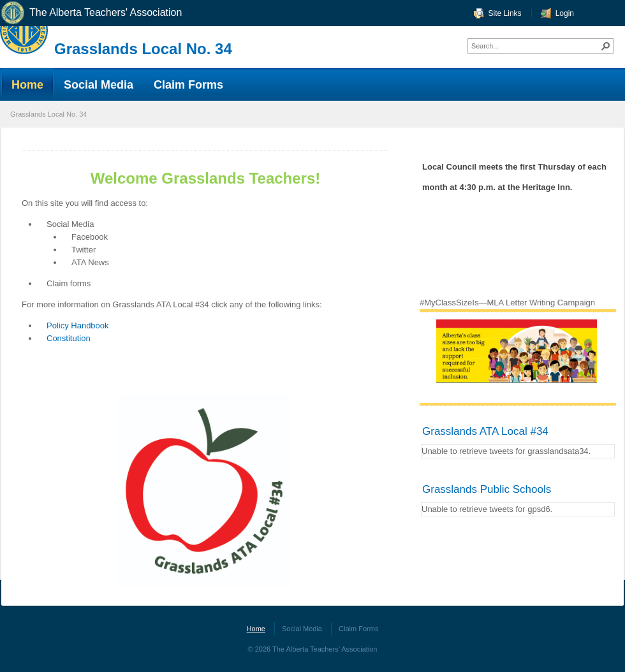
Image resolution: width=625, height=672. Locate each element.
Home (256, 629)
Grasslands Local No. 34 (143, 49)
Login (565, 13)
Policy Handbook (78, 325)
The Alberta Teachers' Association (91, 13)
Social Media (302, 629)
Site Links (505, 13)
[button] (606, 46)
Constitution (69, 338)
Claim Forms (358, 629)
